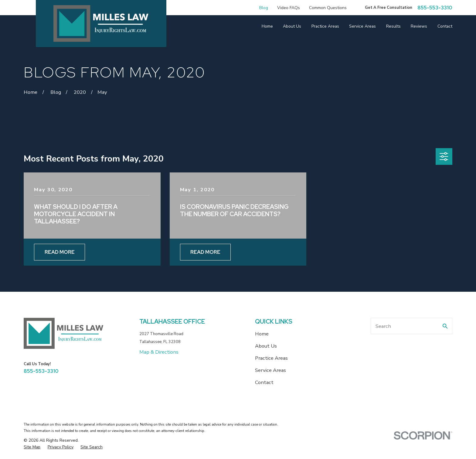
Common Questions (328, 8)
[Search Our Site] (445, 326)
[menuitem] (32, 447)
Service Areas (270, 370)
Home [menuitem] (267, 26)
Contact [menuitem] (445, 26)
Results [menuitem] (393, 26)
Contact (264, 382)
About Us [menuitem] (292, 26)
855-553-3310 (435, 8)
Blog (264, 8)
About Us (266, 346)
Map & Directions (159, 352)
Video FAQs (289, 8)
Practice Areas (271, 358)
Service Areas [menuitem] (362, 26)
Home (262, 334)
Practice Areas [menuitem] (325, 26)
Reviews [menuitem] (419, 26)
